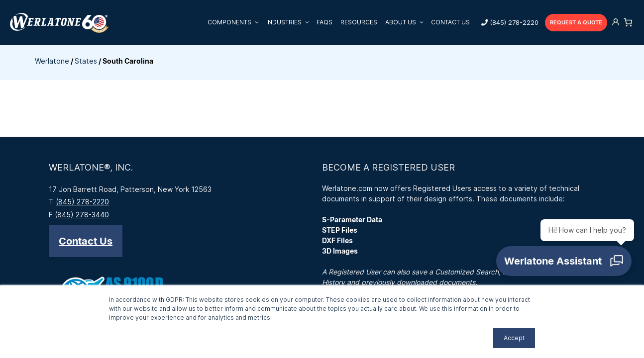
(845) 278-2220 (514, 22)
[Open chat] (566, 264)
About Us (406, 22)
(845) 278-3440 (82, 215)
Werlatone (52, 61)
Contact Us (450, 22)
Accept (514, 338)
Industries (289, 22)
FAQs (324, 22)
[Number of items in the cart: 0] (628, 22)
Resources (359, 22)
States (86, 61)
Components (235, 22)
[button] (86, 241)
